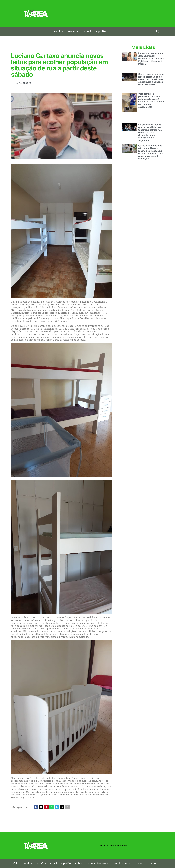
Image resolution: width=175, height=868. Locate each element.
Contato (151, 864)
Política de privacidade (128, 864)
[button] (36, 807)
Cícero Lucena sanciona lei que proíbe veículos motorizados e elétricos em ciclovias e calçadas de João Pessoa (151, 79)
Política (58, 31)
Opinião (101, 31)
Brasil (87, 31)
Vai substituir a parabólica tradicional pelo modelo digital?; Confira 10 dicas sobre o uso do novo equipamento (151, 100)
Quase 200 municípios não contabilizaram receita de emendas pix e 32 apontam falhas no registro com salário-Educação (151, 152)
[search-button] (158, 31)
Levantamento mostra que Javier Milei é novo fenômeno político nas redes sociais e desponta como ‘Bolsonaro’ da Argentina (150, 132)
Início (15, 864)
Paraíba (73, 31)
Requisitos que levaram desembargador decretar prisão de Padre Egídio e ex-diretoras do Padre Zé (151, 58)
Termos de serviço (98, 864)
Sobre (79, 864)
